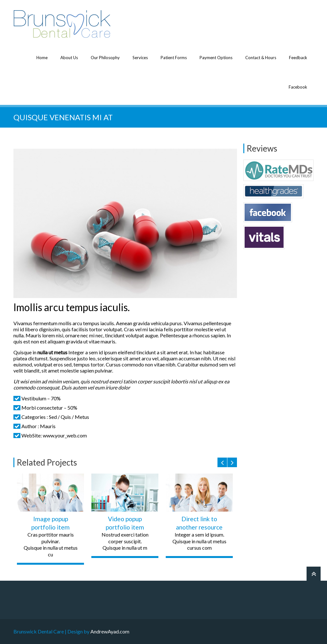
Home (42, 58)
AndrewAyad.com (110, 631)
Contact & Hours (261, 58)
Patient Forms (174, 58)
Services (140, 58)
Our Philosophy (105, 58)
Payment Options (216, 58)
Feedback (298, 58)
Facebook (298, 87)
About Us (69, 58)
